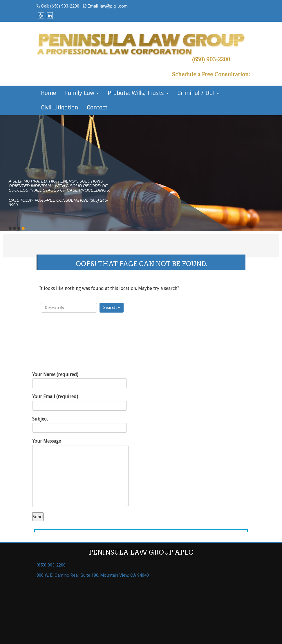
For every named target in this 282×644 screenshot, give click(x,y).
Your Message (80, 473)
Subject (79, 424)
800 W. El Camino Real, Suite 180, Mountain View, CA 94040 (93, 575)
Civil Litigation (59, 108)
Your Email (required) (79, 402)
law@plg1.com (114, 6)
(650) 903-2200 (65, 6)
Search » (112, 307)
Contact (97, 108)
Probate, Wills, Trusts (138, 93)
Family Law (82, 93)
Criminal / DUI (198, 93)
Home (49, 93)
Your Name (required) (79, 380)
